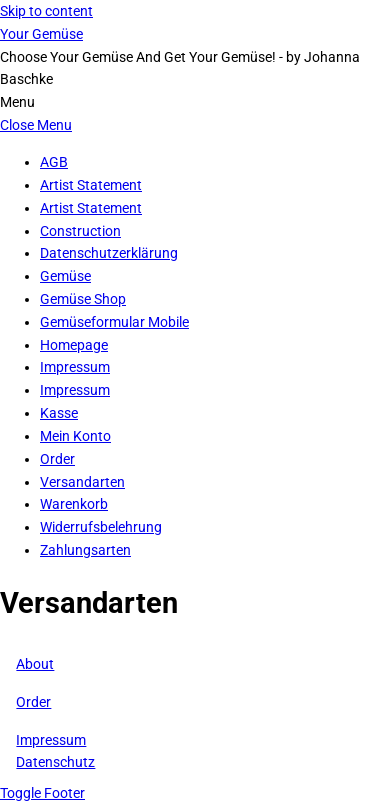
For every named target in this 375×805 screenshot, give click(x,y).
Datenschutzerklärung (109, 253)
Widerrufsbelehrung (101, 527)
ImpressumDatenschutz (55, 751)
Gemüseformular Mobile (114, 322)
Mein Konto (75, 436)
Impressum (75, 367)
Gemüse (65, 276)
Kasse (59, 413)
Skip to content (46, 11)
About (35, 664)
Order (57, 459)
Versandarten (82, 482)
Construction (80, 231)
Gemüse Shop (83, 299)
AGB (54, 162)
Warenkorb (74, 504)
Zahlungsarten (85, 550)
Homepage (74, 345)
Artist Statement (91, 185)
